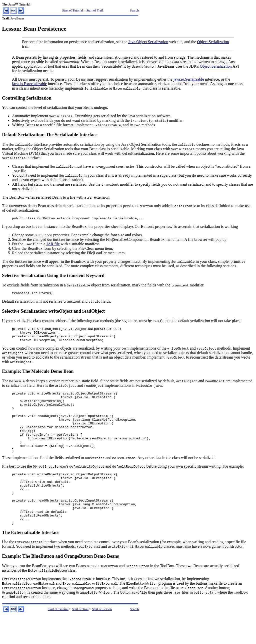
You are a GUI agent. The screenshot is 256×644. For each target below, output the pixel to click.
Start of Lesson (102, 636)
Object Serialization (213, 42)
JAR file (53, 245)
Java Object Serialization (148, 42)
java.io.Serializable (189, 79)
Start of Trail (94, 10)
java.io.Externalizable (29, 84)
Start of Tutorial (72, 10)
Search (134, 10)
